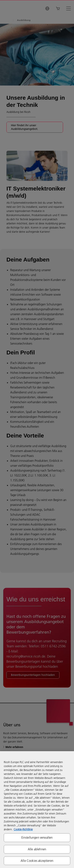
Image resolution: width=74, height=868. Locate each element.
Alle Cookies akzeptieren (37, 861)
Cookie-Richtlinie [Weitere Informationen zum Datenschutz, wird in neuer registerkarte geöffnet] (23, 829)
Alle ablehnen (37, 849)
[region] (37, 810)
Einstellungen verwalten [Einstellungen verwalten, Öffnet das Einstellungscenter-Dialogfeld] (37, 837)
